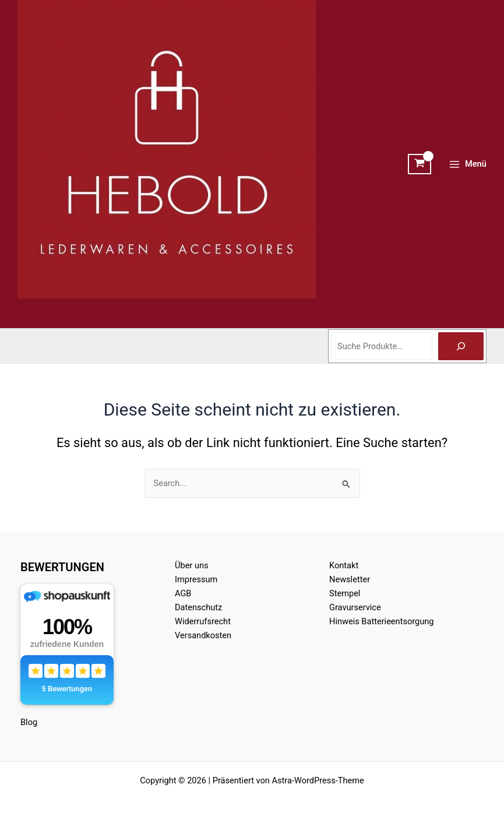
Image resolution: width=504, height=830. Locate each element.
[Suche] (461, 346)
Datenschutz (198, 607)
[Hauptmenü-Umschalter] (468, 164)
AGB (183, 593)
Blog (29, 722)
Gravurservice (355, 607)
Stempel (345, 593)
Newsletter (350, 579)
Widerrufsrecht (203, 621)
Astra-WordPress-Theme (318, 780)
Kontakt (344, 565)
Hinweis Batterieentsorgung (382, 621)
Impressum (196, 579)
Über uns (192, 565)
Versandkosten (203, 635)
